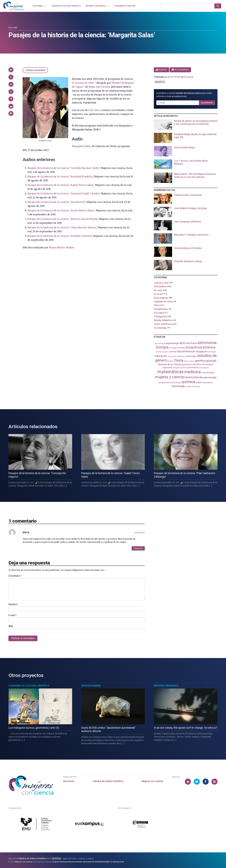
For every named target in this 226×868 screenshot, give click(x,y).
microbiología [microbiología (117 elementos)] (208, 373)
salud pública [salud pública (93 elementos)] (207, 383)
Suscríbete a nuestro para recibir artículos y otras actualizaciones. (184, 95)
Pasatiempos (161, 309)
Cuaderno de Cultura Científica (29, 686)
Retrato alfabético (163, 320)
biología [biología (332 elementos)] (162, 347)
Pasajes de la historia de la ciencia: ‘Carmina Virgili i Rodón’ (64, 193)
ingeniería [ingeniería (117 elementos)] (167, 368)
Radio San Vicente (99, 87)
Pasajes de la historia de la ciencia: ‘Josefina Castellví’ (60, 236)
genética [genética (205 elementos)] (200, 361)
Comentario (15, 576)
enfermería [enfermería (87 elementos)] (172, 356)
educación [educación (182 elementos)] (161, 356)
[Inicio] (13, 6)
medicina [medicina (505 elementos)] (192, 372)
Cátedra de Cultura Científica (108, 781)
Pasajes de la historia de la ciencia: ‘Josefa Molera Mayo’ (61, 210)
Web (11, 626)
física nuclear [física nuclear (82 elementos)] (189, 361)
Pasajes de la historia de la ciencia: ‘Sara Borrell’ (56, 202)
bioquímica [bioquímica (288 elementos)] (194, 347)
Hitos (157, 305)
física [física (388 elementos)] (179, 360)
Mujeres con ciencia (152, 781)
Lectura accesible (35, 70)
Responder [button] (138, 548)
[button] (11, 70)
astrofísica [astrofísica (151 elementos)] (191, 343)
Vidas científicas (163, 324)
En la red (13, 28)
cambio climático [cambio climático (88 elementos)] (162, 352)
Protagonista (161, 316)
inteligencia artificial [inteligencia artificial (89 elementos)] (180, 368)
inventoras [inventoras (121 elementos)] (194, 368)
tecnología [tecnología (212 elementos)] (178, 386)
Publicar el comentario (23, 638)
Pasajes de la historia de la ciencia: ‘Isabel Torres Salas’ (61, 185)
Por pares (159, 313)
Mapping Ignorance (166, 686)
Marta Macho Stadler (62, 247)
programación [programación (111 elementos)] (165, 382)
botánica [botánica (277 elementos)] (209, 347)
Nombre (13, 604)
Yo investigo (160, 328)
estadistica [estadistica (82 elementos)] (181, 356)
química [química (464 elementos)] (188, 382)
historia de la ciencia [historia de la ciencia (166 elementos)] (169, 364)
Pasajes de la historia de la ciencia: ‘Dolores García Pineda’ (63, 219)
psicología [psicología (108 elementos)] (176, 382)
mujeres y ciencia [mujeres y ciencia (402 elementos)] (169, 377)
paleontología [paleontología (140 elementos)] (210, 378)
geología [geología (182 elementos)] (211, 361)
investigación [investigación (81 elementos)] (204, 368)
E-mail (13, 615)
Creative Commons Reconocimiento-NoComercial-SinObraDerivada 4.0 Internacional (88, 862)
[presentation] (186, 125)
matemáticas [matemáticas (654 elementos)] (170, 372)
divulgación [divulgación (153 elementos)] (202, 352)
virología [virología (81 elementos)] (188, 387)
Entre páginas (161, 298)
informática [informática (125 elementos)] (208, 364)
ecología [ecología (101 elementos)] (212, 352)
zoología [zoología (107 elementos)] (196, 386)
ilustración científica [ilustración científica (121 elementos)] (191, 365)
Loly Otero (94, 110)
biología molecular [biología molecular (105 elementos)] (177, 348)
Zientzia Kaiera (91, 686)
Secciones (69, 781)
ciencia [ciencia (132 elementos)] (173, 352)
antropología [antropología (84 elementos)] (160, 343)
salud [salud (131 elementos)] (199, 382)
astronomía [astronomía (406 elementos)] (207, 343)
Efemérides (160, 286)
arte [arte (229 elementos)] (182, 343)
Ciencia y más (161, 283)
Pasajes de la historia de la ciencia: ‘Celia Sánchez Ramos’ (62, 227)
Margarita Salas (81, 146)
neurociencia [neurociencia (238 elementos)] (193, 377)
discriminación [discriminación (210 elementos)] (186, 351)
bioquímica (160, 82)
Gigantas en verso (163, 301)
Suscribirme (207, 103)
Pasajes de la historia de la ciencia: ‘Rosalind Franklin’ (60, 176)
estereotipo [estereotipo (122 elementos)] (191, 356)
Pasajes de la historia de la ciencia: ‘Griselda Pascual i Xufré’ (64, 168)
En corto (158, 290)
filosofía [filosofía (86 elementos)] (170, 361)
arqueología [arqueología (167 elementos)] (172, 343)
